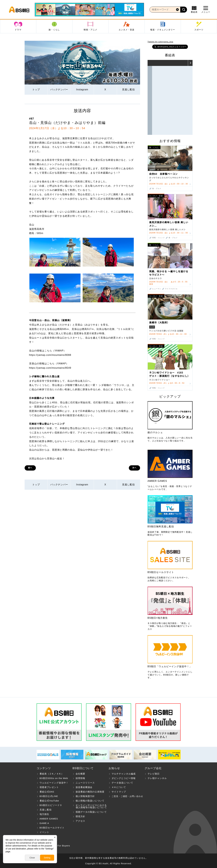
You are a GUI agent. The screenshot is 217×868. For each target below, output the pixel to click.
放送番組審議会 (84, 787)
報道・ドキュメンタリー (163, 30)
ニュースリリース (85, 783)
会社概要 (80, 774)
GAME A (44, 823)
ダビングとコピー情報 (124, 778)
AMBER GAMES (49, 819)
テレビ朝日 (154, 774)
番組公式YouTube (49, 801)
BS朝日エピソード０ (51, 805)
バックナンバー (59, 90)
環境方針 (80, 816)
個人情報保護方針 (85, 796)
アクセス (80, 821)
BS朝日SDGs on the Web (54, 778)
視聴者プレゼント (49, 787)
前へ (30, 468)
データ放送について (122, 783)
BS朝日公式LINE (49, 796)
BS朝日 (19, 10)
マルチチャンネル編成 (124, 774)
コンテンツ (44, 768)
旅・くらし (54, 30)
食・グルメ (157, 189)
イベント (44, 832)
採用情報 (80, 778)
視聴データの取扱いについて (91, 812)
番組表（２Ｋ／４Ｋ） (52, 774)
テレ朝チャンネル (157, 778)
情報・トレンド (159, 238)
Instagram (82, 90)
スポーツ (199, 30)
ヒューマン (157, 289)
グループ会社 (153, 768)
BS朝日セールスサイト (52, 828)
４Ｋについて (119, 787)
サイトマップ (119, 792)
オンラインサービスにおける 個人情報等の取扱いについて (90, 806)
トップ (36, 90)
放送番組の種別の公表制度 (90, 792)
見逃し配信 (128, 90)
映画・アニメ (90, 30)
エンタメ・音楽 (126, 30)
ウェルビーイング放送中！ (54, 783)
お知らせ (114, 768)
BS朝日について (83, 768)
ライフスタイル (171, 289)
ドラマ (18, 30)
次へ (134, 468)
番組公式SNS (47, 792)
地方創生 (44, 814)
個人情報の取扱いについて (90, 801)
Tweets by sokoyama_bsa (160, 42)
